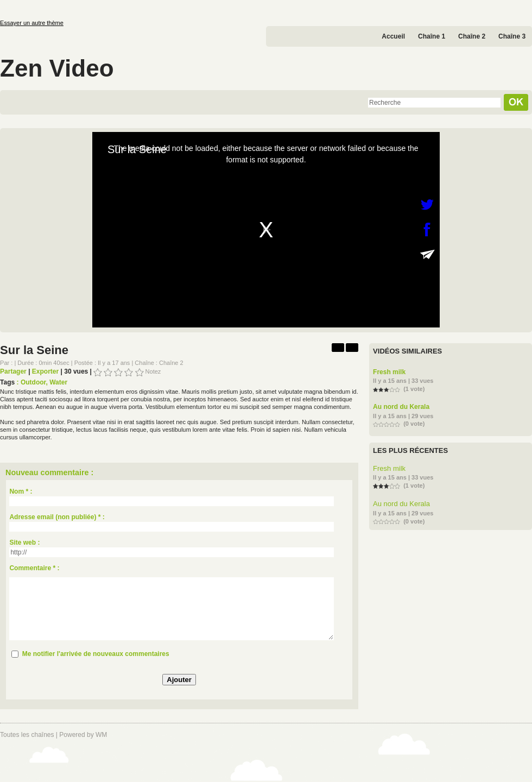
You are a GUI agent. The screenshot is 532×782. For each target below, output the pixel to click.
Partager (13, 371)
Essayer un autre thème (32, 23)
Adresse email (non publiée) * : (57, 517)
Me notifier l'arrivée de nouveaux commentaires (96, 654)
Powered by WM (83, 735)
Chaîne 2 (472, 36)
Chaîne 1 (432, 36)
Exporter (45, 371)
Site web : (24, 543)
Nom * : (21, 491)
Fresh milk (389, 372)
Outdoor (33, 382)
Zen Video (57, 68)
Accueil (393, 36)
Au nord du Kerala (401, 407)
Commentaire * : (34, 568)
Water (58, 382)
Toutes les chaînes (27, 735)
